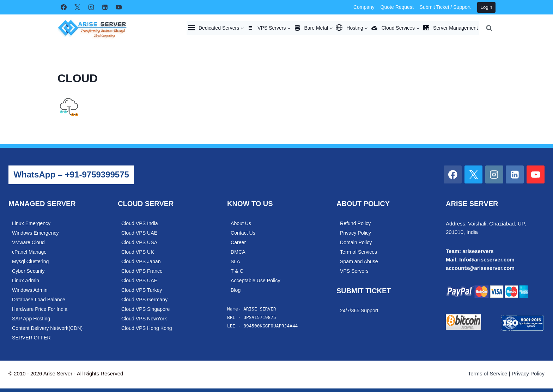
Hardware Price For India (40, 309)
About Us (241, 223)
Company (364, 7)
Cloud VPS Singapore (146, 309)
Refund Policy (356, 223)
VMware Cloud (29, 242)
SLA (235, 261)
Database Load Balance (39, 300)
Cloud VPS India (140, 223)
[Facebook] (63, 7)
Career (238, 242)
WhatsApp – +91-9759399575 (71, 174)
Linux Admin (26, 281)
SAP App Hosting (31, 319)
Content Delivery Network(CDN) (48, 328)
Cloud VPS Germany (145, 300)
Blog (236, 290)
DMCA (238, 252)
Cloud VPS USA (140, 242)
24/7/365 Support (359, 310)
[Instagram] (91, 7)
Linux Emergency (32, 223)
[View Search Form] (489, 28)
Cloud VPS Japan (141, 261)
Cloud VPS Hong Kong (147, 328)
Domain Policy (356, 242)
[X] (77, 7)
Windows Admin (30, 290)
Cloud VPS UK (138, 252)
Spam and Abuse (359, 261)
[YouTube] (119, 7)
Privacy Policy (356, 233)
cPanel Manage (30, 252)
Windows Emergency (36, 233)
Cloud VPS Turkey (142, 290)
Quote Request (397, 7)
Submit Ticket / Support (445, 7)
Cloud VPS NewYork (144, 319)
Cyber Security (29, 271)
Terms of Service (488, 373)
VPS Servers (354, 271)
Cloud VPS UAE (140, 233)
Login (486, 7)
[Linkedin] (105, 7)
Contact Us (243, 233)
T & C (237, 271)
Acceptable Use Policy (256, 281)
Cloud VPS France (142, 271)
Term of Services (359, 252)
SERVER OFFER (32, 338)
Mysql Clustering (31, 261)
